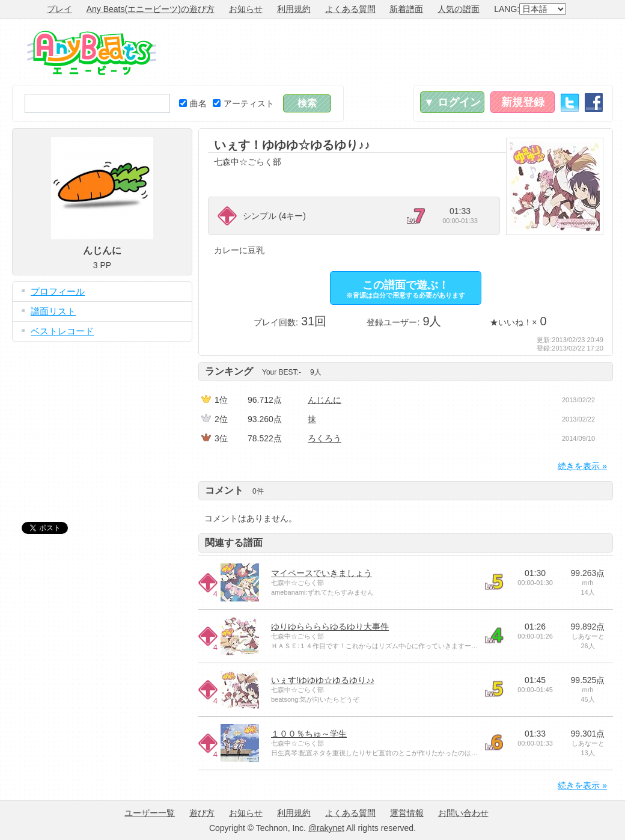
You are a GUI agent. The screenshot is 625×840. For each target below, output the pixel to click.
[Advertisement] (394, 52)
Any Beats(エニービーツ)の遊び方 (151, 9)
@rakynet (326, 828)
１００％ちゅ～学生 (309, 734)
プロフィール (58, 291)
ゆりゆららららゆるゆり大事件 (330, 627)
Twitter (570, 103)
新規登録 (523, 102)
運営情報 (407, 813)
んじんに (325, 400)
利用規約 (294, 9)
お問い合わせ (463, 813)
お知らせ (246, 9)
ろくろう (325, 438)
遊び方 (202, 813)
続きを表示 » (582, 466)
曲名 (193, 103)
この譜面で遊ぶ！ (406, 289)
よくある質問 (350, 9)
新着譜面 (406, 9)
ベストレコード (62, 331)
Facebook (594, 103)
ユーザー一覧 (150, 813)
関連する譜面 (234, 543)
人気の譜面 (459, 9)
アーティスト (243, 103)
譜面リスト (53, 311)
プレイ (59, 9)
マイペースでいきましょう (322, 573)
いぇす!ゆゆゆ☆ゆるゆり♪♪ (323, 680)
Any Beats (92, 53)
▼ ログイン (452, 102)
